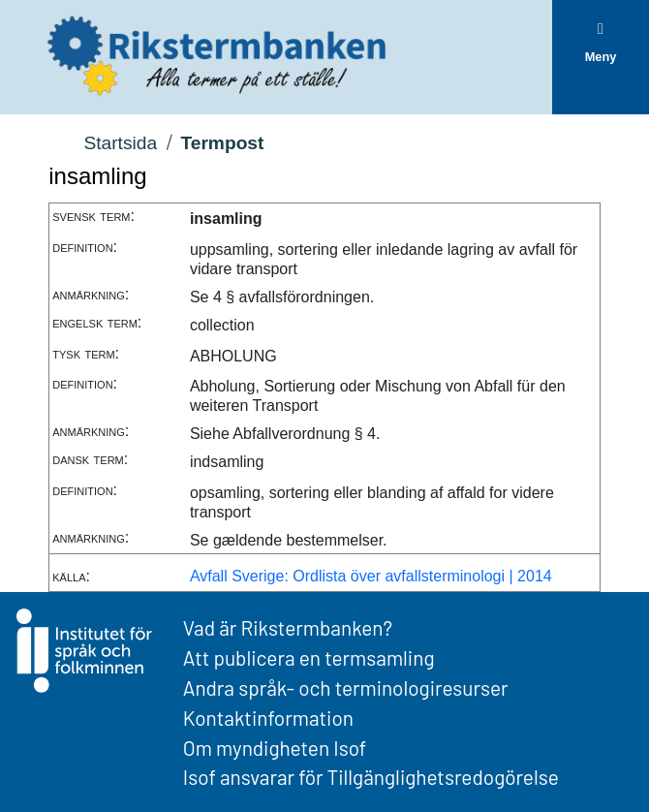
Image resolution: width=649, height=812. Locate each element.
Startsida (120, 143)
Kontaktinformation (268, 718)
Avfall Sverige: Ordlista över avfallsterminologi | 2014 (371, 576)
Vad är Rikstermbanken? (288, 627)
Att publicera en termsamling (309, 657)
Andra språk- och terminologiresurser (346, 687)
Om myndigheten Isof (275, 748)
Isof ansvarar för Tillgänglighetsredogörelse (371, 777)
